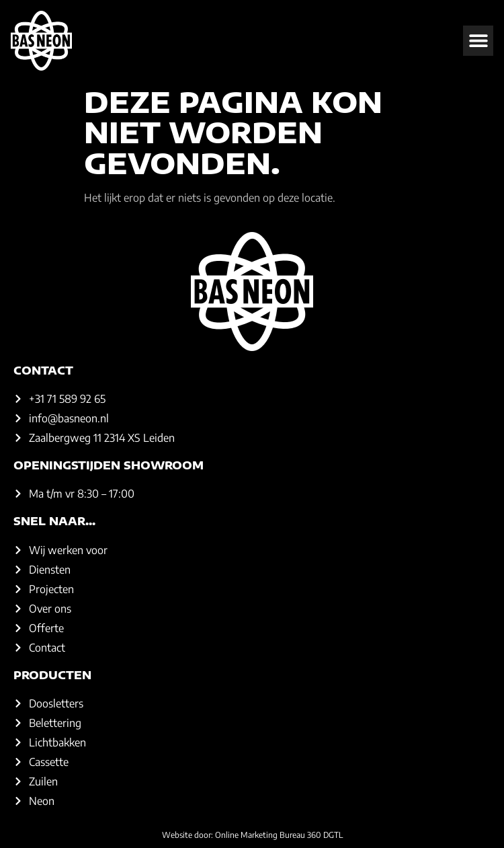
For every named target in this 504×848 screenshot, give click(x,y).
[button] (478, 41)
